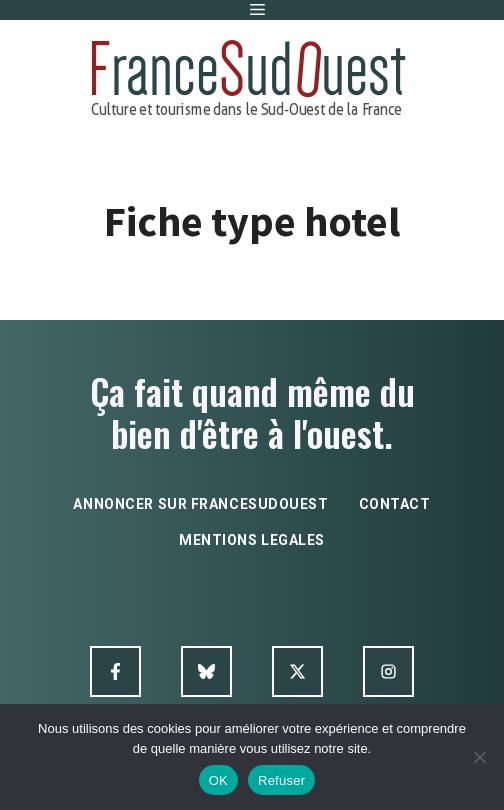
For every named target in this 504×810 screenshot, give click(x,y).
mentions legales (252, 540)
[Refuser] (479, 757)
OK (218, 780)
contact (395, 504)
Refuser (281, 780)
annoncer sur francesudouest (200, 504)
